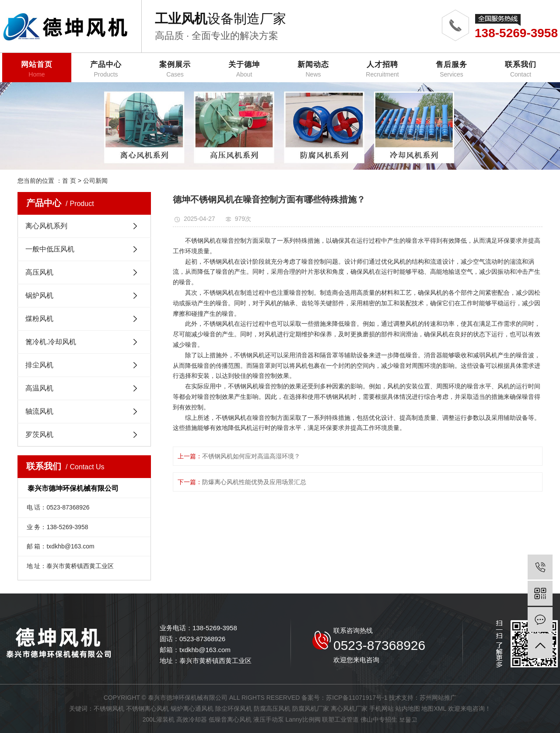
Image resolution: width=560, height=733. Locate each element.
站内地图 (408, 709)
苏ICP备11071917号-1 (357, 698)
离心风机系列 (46, 226)
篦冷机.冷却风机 (51, 342)
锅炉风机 (39, 295)
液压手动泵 (269, 719)
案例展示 (175, 69)
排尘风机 (39, 365)
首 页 (69, 181)
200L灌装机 (159, 719)
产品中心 (106, 69)
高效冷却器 (192, 719)
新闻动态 (313, 69)
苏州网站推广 (438, 698)
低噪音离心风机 (230, 719)
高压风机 (39, 272)
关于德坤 (244, 69)
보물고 (408, 719)
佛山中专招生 (379, 719)
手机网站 (381, 709)
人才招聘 (382, 69)
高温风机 (39, 388)
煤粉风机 (39, 319)
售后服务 (451, 69)
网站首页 (37, 69)
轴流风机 (39, 411)
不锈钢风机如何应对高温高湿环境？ (251, 456)
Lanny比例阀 (303, 719)
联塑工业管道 (340, 719)
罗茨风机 (39, 435)
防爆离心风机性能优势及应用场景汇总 (254, 482)
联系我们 (521, 69)
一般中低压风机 (50, 249)
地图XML (434, 709)
